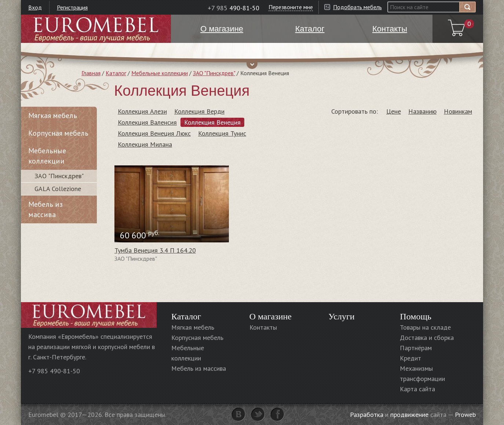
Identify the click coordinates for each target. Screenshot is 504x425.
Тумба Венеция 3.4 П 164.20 (155, 250)
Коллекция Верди (199, 111)
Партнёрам (416, 348)
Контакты (263, 327)
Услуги (341, 316)
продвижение (409, 415)
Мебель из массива (45, 209)
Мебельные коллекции (160, 73)
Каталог (116, 73)
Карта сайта (417, 389)
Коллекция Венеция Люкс (154, 133)
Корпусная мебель (58, 133)
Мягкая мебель (53, 116)
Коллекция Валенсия (147, 122)
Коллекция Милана (145, 144)
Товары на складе (425, 327)
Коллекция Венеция (212, 122)
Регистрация (72, 7)
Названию (422, 111)
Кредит (410, 358)
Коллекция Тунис (222, 133)
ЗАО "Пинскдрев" (214, 73)
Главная (91, 73)
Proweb (465, 415)
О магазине (271, 316)
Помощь (416, 316)
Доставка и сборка (427, 338)
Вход (35, 7)
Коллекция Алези (142, 111)
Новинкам (458, 111)
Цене (394, 111)
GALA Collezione (58, 189)
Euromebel (96, 29)
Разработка (367, 415)
